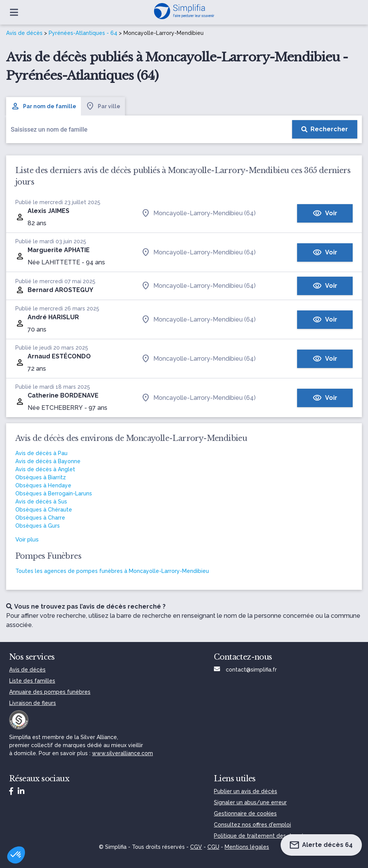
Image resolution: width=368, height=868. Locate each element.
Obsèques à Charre (40, 518)
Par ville (103, 106)
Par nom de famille (44, 106)
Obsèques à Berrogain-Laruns (54, 493)
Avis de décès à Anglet (45, 469)
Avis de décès (24, 33)
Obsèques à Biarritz (41, 477)
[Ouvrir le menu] (14, 12)
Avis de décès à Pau (41, 453)
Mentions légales (247, 847)
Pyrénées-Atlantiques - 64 (83, 33)
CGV (196, 847)
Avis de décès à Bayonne (48, 461)
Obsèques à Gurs (38, 526)
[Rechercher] (325, 129)
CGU (213, 847)
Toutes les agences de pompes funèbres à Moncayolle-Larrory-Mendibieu (112, 571)
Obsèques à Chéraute (44, 510)
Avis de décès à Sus (41, 502)
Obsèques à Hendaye (43, 485)
